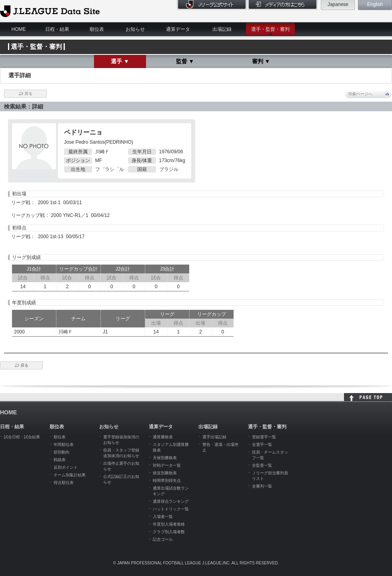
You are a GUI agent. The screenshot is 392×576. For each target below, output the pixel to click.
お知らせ (135, 29)
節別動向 (62, 452)
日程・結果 (57, 29)
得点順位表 (64, 483)
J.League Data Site (50, 11)
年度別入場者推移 (169, 524)
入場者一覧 (163, 517)
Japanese (338, 4)
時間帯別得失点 (167, 481)
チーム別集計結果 (70, 475)
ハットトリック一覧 (171, 509)
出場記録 (222, 29)
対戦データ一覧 (167, 465)
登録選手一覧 (264, 437)
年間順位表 (64, 445)
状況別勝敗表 (165, 473)
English (375, 4)
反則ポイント (66, 467)
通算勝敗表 (163, 437)
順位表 (97, 29)
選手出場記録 (214, 437)
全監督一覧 (262, 465)
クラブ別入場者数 (169, 532)
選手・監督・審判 (270, 29)
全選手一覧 (262, 445)
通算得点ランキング (171, 501)
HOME (19, 29)
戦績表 (60, 460)
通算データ (178, 29)
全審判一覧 (262, 486)
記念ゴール (163, 539)
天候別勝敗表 (165, 458)
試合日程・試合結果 (22, 437)
